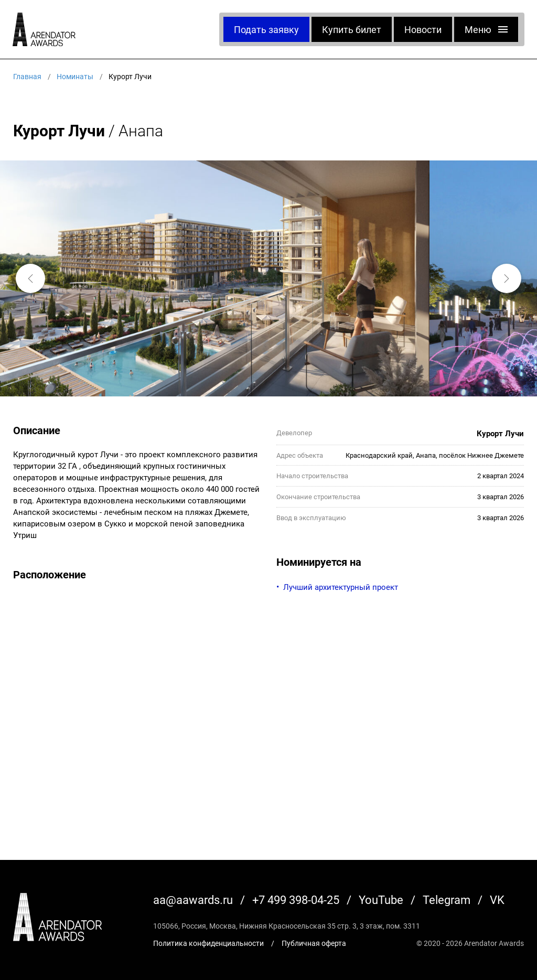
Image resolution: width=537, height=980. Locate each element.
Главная (27, 76)
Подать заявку (266, 29)
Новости (423, 29)
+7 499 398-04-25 (296, 900)
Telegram (447, 900)
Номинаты (75, 76)
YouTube (381, 900)
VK (497, 900)
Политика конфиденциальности (208, 943)
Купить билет (352, 29)
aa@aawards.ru (193, 900)
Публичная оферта (314, 943)
